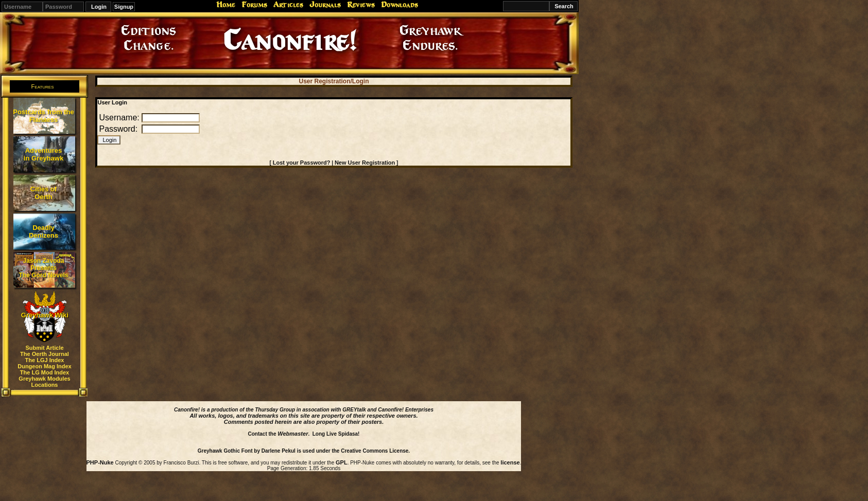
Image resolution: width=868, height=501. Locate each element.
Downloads (400, 5)
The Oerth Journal (45, 354)
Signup (124, 7)
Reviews (361, 5)
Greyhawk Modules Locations (44, 382)
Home (226, 5)
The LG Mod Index (45, 372)
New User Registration (365, 163)
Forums (254, 5)
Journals (325, 5)
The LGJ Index (45, 360)
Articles (288, 5)
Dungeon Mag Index (45, 366)
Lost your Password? (302, 163)
